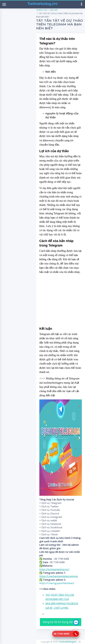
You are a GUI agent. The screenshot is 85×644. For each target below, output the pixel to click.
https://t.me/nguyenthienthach (57, 583)
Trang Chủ (42, 10)
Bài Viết (54, 10)
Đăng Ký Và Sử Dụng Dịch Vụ (61, 622)
